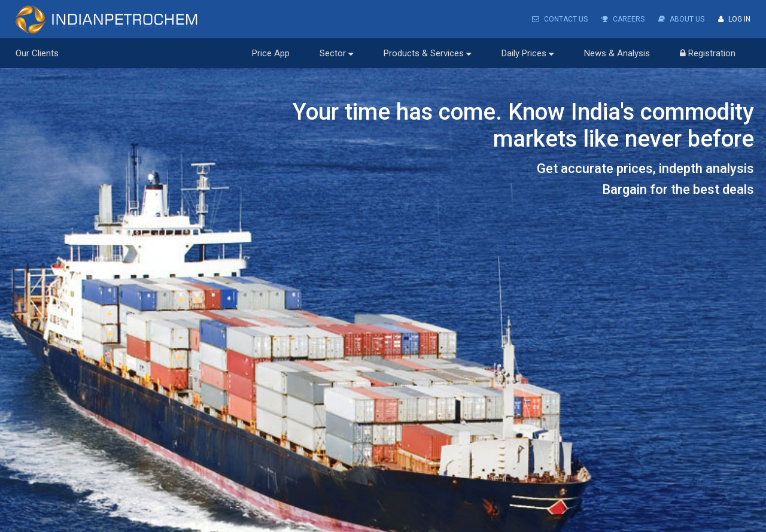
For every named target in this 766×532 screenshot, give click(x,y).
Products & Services (428, 53)
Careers (623, 19)
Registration (708, 53)
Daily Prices (528, 53)
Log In (734, 19)
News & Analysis (617, 53)
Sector (337, 53)
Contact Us (560, 19)
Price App (271, 53)
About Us (681, 19)
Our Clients (37, 53)
